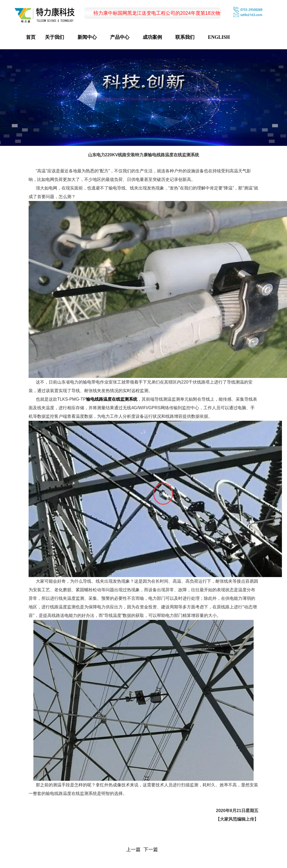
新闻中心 (87, 37)
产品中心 (120, 37)
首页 (31, 37)
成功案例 (152, 37)
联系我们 (185, 37)
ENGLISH (219, 37)
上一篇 (133, 850)
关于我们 (55, 37)
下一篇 (151, 850)
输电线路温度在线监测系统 (112, 399)
